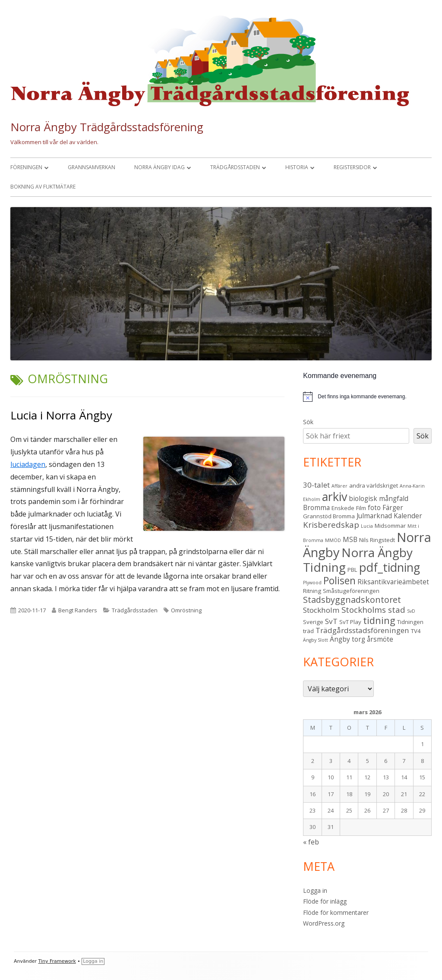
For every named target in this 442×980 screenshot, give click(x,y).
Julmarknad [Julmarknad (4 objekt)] (374, 516)
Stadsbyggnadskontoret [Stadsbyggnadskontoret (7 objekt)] (352, 600)
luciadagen (28, 464)
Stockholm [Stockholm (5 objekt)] (321, 610)
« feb (311, 842)
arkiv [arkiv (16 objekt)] (335, 496)
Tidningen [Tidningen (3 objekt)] (410, 622)
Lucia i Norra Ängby (61, 415)
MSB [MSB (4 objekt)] (350, 539)
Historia (297, 167)
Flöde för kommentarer (336, 912)
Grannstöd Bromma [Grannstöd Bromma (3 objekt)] (329, 516)
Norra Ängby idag (159, 167)
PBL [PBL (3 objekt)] (352, 570)
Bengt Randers (78, 610)
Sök (308, 422)
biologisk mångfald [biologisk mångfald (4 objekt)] (379, 498)
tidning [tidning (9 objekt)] (379, 620)
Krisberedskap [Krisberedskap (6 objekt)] (331, 525)
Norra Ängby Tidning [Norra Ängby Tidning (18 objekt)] (358, 560)
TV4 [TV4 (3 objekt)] (416, 631)
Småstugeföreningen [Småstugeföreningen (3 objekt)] (351, 591)
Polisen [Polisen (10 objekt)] (339, 581)
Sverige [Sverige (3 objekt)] (313, 622)
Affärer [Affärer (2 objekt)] (339, 486)
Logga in (315, 890)
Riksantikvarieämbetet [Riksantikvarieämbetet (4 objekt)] (393, 582)
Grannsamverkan (92, 167)
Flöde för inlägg (325, 901)
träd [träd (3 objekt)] (308, 631)
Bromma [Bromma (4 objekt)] (316, 507)
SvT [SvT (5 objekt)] (331, 621)
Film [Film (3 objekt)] (361, 508)
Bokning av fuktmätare (43, 187)
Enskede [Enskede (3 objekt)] (343, 508)
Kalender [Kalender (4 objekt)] (408, 516)
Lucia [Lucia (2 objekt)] (367, 526)
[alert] (362, 397)
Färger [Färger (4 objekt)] (393, 507)
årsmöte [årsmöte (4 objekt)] (380, 639)
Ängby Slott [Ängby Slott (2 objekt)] (316, 640)
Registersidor (352, 167)
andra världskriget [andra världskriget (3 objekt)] (374, 485)
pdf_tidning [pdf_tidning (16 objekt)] (390, 567)
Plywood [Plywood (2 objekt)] (312, 583)
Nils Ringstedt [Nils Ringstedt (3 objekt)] (377, 540)
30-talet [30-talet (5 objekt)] (316, 485)
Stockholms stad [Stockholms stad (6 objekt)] (373, 610)
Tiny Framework (57, 961)
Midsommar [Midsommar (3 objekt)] (390, 526)
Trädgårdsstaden (235, 167)
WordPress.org (324, 923)
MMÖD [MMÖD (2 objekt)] (333, 540)
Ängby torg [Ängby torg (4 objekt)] (347, 639)
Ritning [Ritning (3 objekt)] (312, 591)
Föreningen (26, 167)
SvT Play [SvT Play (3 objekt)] (350, 622)
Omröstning (186, 610)
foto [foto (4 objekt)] (374, 507)
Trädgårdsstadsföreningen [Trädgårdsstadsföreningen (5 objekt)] (362, 630)
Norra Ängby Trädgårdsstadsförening (107, 127)
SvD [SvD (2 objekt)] (411, 611)
